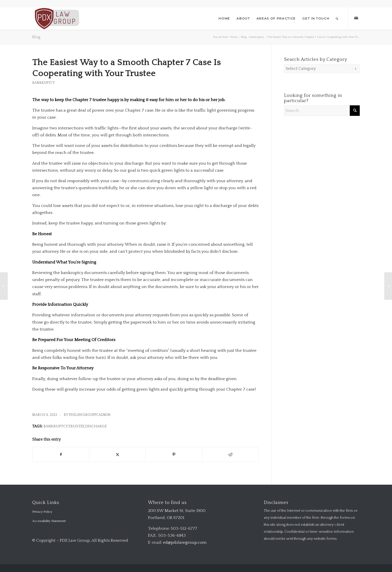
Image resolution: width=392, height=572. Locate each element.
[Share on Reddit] (230, 455)
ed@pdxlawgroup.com (185, 542)
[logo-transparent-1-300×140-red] (56, 19)
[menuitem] (224, 19)
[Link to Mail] (356, 18)
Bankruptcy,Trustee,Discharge (75, 426)
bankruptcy (43, 83)
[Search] (337, 19)
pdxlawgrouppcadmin (90, 415)
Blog (36, 37)
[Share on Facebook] (61, 455)
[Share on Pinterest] (174, 455)
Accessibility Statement (49, 521)
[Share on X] (117, 455)
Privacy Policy (42, 512)
